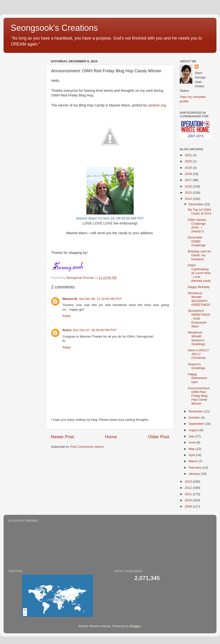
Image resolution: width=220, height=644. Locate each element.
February (195, 468)
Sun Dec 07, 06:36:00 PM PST (95, 330)
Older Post (159, 437)
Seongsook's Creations (54, 28)
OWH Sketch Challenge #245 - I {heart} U (197, 226)
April (192, 455)
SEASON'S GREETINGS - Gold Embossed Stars (199, 319)
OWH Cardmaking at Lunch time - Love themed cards (199, 273)
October (195, 418)
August (194, 430)
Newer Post (62, 437)
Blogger (135, 626)
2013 (189, 482)
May (192, 449)
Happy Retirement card (197, 378)
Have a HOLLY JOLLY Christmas (198, 354)
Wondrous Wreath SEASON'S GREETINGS (199, 299)
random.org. (157, 105)
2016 (189, 186)
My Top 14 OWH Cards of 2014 (200, 212)
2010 (189, 500)
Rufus (67, 330)
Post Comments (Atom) (87, 447)
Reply (67, 316)
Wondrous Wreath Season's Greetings (197, 338)
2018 (189, 174)
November (196, 411)
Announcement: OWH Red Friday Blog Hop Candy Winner (199, 396)
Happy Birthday (199, 287)
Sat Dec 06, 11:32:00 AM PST (101, 299)
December (196, 204)
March (193, 461)
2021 (189, 155)
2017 (189, 180)
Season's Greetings (197, 366)
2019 (189, 168)
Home (111, 437)
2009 (189, 506)
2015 (189, 193)
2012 (189, 488)
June (192, 442)
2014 (189, 199)
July (192, 436)
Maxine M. (70, 299)
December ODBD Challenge (197, 241)
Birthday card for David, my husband (200, 255)
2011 (189, 494)
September (197, 424)
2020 (189, 161)
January (195, 474)
